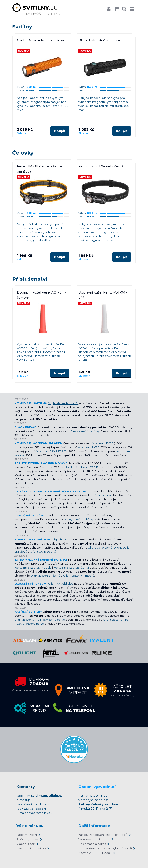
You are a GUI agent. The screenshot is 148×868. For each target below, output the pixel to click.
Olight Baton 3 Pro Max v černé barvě (40, 620)
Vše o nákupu (30, 826)
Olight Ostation (103, 495)
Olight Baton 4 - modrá (79, 576)
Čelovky (23, 153)
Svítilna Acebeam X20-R (82, 467)
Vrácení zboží (26, 844)
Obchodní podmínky (31, 848)
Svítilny (22, 27)
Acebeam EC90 (103, 443)
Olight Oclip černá (100, 548)
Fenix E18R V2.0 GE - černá (71, 568)
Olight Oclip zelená (43, 552)
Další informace (94, 826)
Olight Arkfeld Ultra (61, 584)
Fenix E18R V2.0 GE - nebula (33, 568)
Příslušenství (30, 279)
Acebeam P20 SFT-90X (51, 451)
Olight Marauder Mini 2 (63, 403)
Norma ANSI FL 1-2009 (95, 853)
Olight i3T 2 (59, 540)
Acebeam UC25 (88, 447)
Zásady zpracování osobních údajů (103, 835)
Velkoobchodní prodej (94, 839)
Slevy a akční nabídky (85, 431)
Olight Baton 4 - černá (45, 576)
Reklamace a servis (92, 844)
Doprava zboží (27, 835)
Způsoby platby (27, 839)
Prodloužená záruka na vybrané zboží (105, 848)
